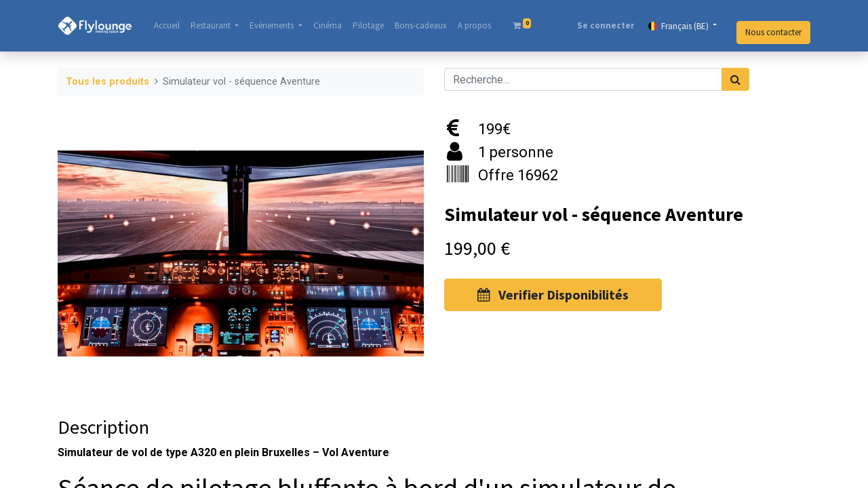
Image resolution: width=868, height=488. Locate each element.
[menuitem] (167, 26)
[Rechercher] (735, 79)
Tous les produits (107, 82)
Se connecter (606, 25)
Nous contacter (773, 32)
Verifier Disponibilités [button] (553, 294)
